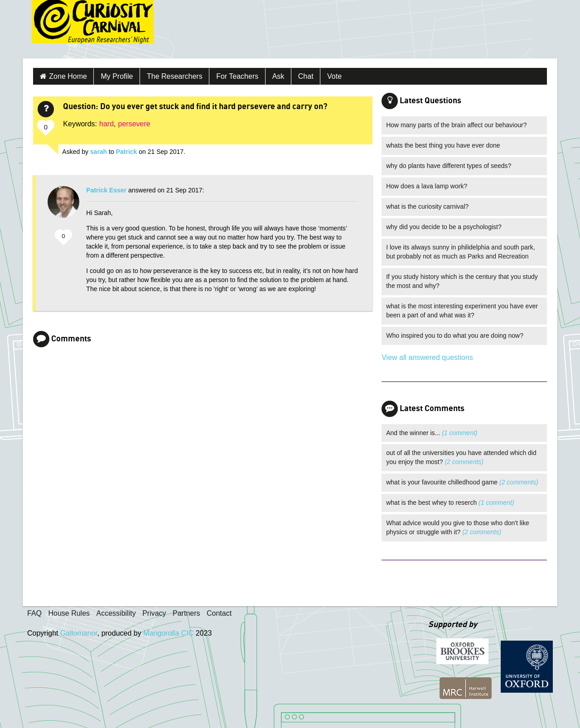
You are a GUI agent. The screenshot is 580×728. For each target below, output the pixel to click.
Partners (186, 613)
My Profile (117, 76)
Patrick (127, 152)
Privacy (154, 613)
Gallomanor (79, 633)
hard (106, 124)
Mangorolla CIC (168, 633)
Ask (278, 76)
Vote (334, 76)
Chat (306, 76)
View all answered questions (427, 357)
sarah (99, 152)
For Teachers (237, 76)
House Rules (69, 613)
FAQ (34, 613)
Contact (219, 613)
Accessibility (116, 613)
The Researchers (175, 76)
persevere (134, 124)
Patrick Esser (106, 190)
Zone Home (68, 76)
